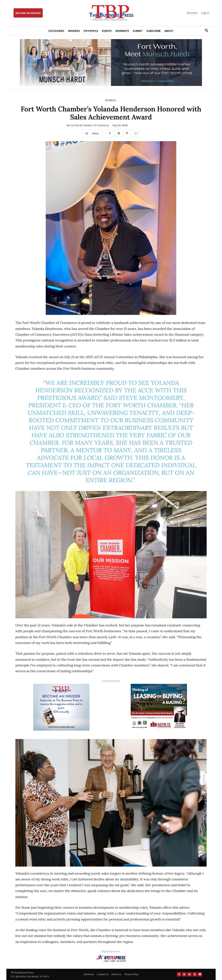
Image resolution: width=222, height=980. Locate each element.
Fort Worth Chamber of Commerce (90, 125)
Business (111, 100)
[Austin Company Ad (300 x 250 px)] (159, 707)
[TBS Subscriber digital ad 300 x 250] (61, 707)
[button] (205, 31)
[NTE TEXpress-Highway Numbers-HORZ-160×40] (111, 958)
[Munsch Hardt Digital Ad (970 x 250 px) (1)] (111, 63)
